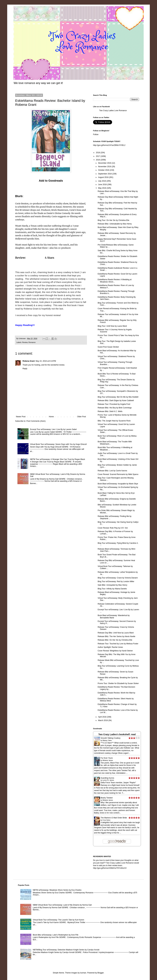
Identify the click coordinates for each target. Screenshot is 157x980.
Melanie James (108, 760)
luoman (83, 973)
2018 (98, 153)
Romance (32, 342)
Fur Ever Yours (107, 758)
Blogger (101, 973)
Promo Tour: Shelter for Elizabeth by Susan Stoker (118, 683)
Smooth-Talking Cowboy (110, 738)
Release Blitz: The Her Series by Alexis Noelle (116, 636)
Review (25, 342)
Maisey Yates (107, 740)
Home (51, 417)
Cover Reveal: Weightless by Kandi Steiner (115, 651)
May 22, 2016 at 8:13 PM (46, 361)
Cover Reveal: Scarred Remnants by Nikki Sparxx (118, 474)
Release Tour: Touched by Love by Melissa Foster (118, 644)
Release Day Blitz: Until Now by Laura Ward (116, 633)
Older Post (81, 417)
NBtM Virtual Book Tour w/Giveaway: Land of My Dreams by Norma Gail (62, 905)
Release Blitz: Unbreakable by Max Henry (115, 224)
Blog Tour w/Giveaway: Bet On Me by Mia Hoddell (118, 397)
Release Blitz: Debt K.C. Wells (110, 411)
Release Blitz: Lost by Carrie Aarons (112, 471)
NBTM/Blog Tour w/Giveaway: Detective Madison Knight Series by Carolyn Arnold (66, 950)
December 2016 (105, 163)
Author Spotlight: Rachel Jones (110, 647)
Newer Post (21, 417)
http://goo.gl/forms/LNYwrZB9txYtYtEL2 (109, 145)
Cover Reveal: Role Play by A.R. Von (113, 528)
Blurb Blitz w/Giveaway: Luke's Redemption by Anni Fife (56, 935)
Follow (96, 134)
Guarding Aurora (107, 778)
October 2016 (104, 170)
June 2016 (103, 185)
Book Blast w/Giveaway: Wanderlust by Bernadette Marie (114, 616)
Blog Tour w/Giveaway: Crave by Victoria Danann (118, 578)
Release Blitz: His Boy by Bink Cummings (115, 408)
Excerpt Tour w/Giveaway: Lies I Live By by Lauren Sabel (53, 429)
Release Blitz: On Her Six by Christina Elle (115, 640)
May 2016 (102, 188)
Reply (25, 369)
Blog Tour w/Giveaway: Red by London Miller (116, 581)
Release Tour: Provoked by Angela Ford (114, 404)
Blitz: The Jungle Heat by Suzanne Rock (114, 421)
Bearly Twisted (107, 798)
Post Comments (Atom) (36, 421)
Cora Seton (106, 820)
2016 (98, 160)
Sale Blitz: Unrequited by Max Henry (112, 585)
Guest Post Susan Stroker (108, 347)
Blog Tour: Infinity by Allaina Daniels (112, 589)
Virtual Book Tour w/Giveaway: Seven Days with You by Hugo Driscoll (58, 444)
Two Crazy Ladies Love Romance (113, 111)
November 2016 (105, 167)
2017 (98, 156)
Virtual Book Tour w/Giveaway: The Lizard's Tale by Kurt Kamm (58, 920)
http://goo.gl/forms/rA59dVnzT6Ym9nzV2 (110, 868)
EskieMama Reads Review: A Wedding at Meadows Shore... (115, 281)
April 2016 (102, 717)
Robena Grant (29, 361)
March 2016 (103, 720)
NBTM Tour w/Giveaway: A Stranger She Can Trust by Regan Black (58, 459)
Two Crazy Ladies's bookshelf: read (117, 734)
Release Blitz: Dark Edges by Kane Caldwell (116, 401)
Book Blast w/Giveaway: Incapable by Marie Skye (118, 484)
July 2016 (102, 181)
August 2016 (104, 177)
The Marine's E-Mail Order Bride (114, 818)
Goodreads (56, 181)
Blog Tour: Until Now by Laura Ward (112, 326)
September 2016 (105, 174)
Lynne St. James (108, 780)
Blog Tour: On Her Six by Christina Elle (113, 220)
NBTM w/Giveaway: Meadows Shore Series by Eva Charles (57, 890)
